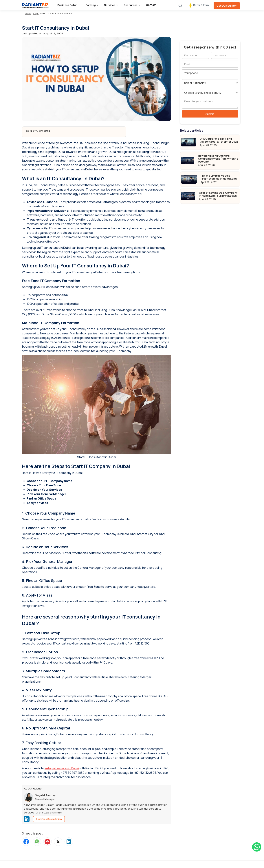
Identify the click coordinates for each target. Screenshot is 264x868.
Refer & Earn (201, 5)
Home (28, 13)
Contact (151, 5)
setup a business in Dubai (62, 768)
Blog (35, 13)
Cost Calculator (227, 6)
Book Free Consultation (49, 819)
